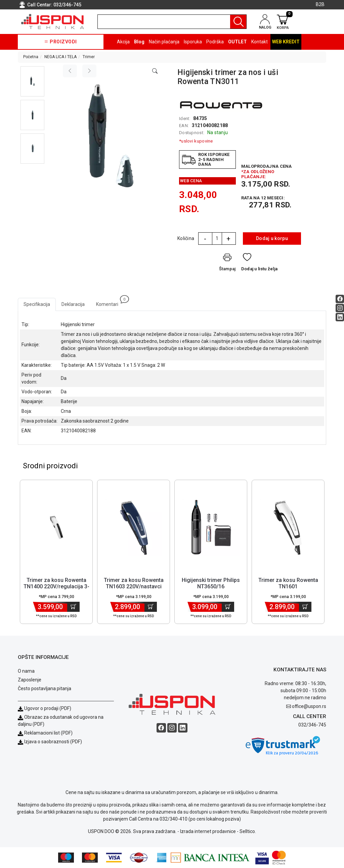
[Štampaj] (227, 264)
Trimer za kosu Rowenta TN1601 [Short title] (288, 583)
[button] (32, 81)
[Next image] (89, 71)
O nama (26, 671)
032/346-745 (67, 5)
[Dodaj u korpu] (73, 607)
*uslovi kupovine (196, 141)
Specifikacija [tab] (37, 304)
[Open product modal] (155, 71)
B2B (320, 4)
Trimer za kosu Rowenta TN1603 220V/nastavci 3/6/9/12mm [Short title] (134, 586)
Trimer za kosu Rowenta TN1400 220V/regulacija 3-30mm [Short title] (56, 586)
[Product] (56, 527)
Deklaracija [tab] (73, 304)
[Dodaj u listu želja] (260, 264)
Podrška (215, 42)
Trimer (89, 57)
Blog (139, 42)
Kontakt (260, 42)
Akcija (123, 42)
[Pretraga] (238, 22)
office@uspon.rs (309, 706)
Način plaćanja (164, 42)
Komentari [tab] (110, 302)
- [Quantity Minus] (205, 239)
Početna (31, 57)
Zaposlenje (30, 680)
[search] (172, 22)
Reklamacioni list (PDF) (45, 733)
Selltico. (248, 831)
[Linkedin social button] (340, 317)
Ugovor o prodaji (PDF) (45, 708)
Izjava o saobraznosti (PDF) (53, 742)
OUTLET (238, 42)
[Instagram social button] (340, 308)
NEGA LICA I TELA (60, 57)
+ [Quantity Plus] (228, 239)
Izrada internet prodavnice (208, 831)
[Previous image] (70, 71)
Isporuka (193, 42)
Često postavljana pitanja (45, 688)
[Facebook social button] (340, 299)
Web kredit (286, 42)
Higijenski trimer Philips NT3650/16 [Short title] (211, 583)
